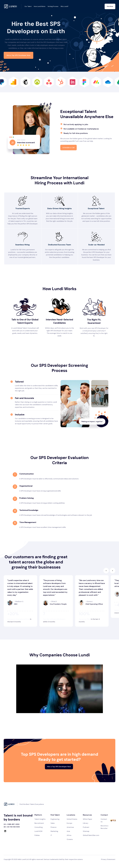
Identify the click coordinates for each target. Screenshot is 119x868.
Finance (54, 827)
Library (86, 823)
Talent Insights (40, 819)
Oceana (70, 839)
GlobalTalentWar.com (91, 835)
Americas (70, 827)
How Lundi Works (40, 6)
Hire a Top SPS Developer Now (18, 55)
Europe (69, 823)
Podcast (86, 827)
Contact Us (104, 820)
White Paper (88, 819)
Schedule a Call (68, 148)
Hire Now (110, 6)
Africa (69, 835)
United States (72, 819)
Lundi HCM (38, 831)
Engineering (55, 819)
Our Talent (28, 6)
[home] (13, 6)
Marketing (54, 831)
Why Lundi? (64, 6)
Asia (68, 831)
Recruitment (39, 823)
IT (51, 835)
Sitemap (86, 831)
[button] (106, 571)
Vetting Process (53, 6)
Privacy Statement (108, 859)
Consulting (39, 827)
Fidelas (37, 835)
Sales (53, 823)
